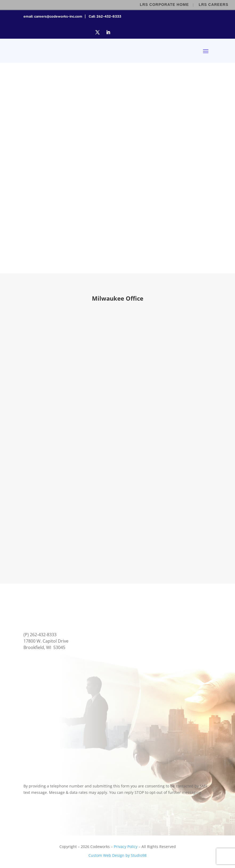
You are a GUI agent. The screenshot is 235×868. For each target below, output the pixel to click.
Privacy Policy (126, 847)
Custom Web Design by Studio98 (117, 855)
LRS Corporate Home (164, 5)
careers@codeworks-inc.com (58, 16)
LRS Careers (214, 5)
